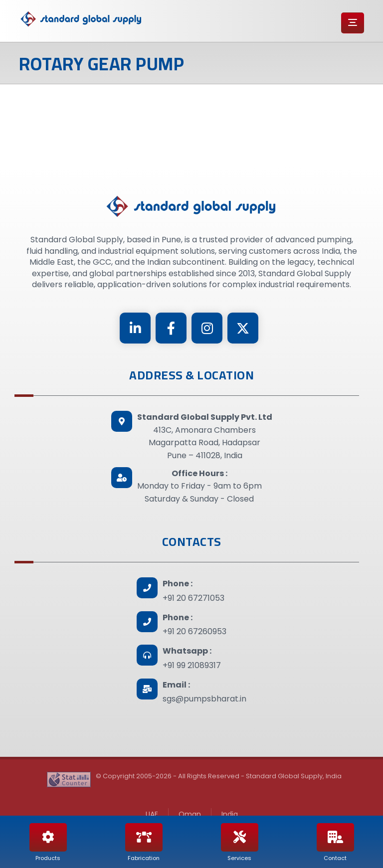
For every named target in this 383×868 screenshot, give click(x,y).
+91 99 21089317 (192, 665)
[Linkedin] (135, 328)
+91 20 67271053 (193, 598)
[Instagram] (207, 328)
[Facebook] (171, 328)
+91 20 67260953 (194, 631)
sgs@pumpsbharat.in (204, 699)
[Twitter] (243, 328)
